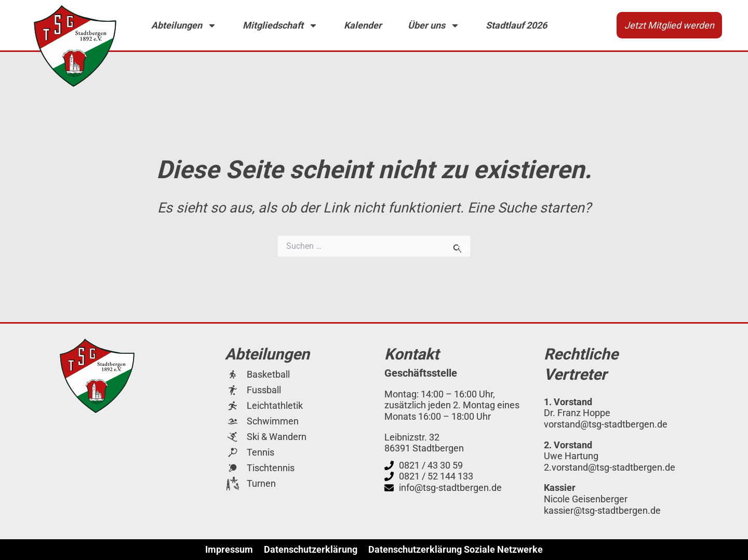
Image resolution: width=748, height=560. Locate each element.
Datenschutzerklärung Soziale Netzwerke (456, 550)
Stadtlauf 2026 (516, 25)
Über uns (434, 25)
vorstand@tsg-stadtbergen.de (606, 424)
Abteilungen (184, 25)
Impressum (229, 550)
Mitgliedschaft (280, 25)
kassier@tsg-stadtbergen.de (602, 510)
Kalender (363, 25)
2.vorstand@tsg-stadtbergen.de (610, 467)
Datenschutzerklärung (311, 550)
